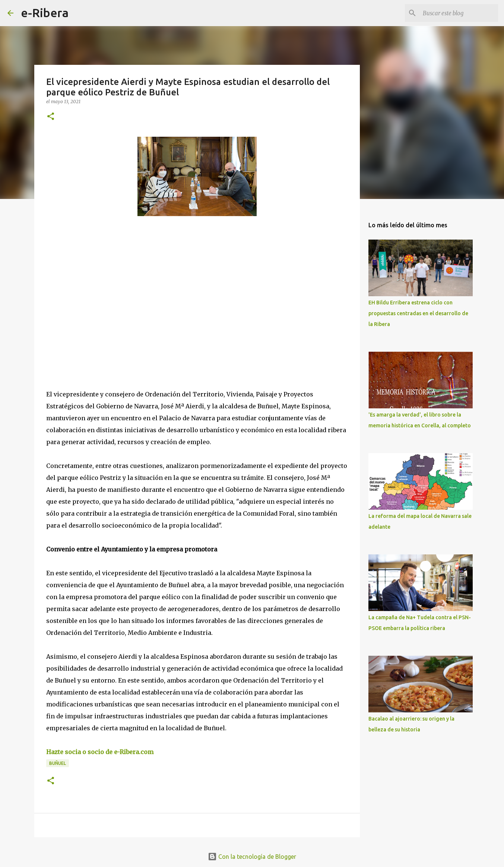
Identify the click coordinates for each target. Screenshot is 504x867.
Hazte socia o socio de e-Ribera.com (100, 752)
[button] (51, 117)
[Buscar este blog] (459, 13)
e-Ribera (45, 13)
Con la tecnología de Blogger (252, 857)
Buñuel (58, 763)
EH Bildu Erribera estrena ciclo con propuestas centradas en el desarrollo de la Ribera (418, 313)
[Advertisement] (102, 290)
